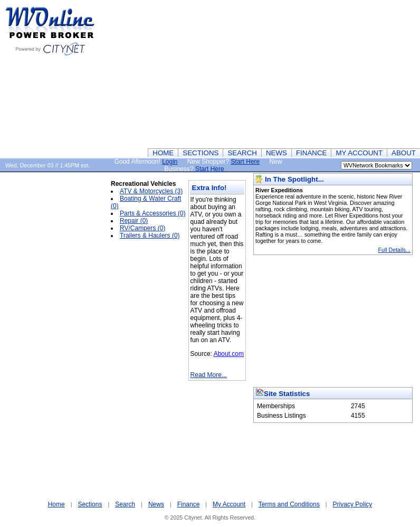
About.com (229, 354)
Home (56, 504)
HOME (163, 153)
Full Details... (394, 250)
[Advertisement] (258, 74)
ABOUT (404, 153)
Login (170, 162)
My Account (229, 504)
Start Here (246, 162)
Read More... (209, 375)
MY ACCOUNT (359, 153)
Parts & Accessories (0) (153, 213)
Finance (189, 504)
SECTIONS (201, 153)
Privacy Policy (353, 504)
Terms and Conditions (289, 504)
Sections (90, 504)
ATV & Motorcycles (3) (151, 191)
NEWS (276, 153)
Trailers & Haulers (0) (150, 236)
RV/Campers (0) (142, 228)
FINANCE (312, 153)
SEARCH (242, 153)
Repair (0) (134, 221)
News (156, 504)
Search (125, 504)
